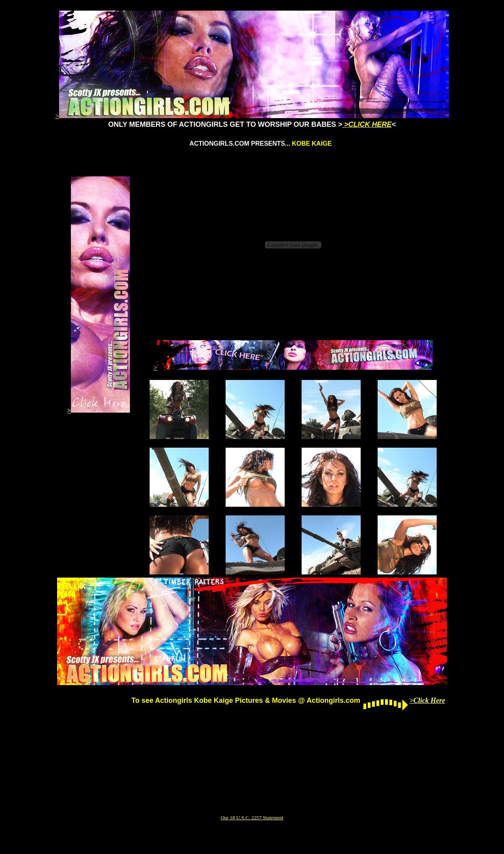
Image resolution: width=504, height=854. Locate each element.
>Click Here (427, 700)
